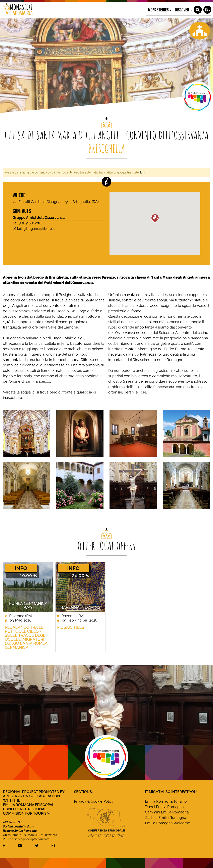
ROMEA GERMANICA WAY (28, 605)
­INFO (21, 568)
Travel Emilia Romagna (164, 807)
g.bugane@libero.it (39, 229)
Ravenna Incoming (80, 607)
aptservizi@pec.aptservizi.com (30, 839)
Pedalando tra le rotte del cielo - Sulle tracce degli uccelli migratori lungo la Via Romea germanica (26, 637)
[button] (198, 10)
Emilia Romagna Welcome (168, 823)
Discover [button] (184, 10)
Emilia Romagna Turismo (166, 801)
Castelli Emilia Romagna (166, 818)
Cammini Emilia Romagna (167, 812)
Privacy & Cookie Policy (94, 801)
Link (143, 172)
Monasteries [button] (160, 10)
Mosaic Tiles (71, 627)
